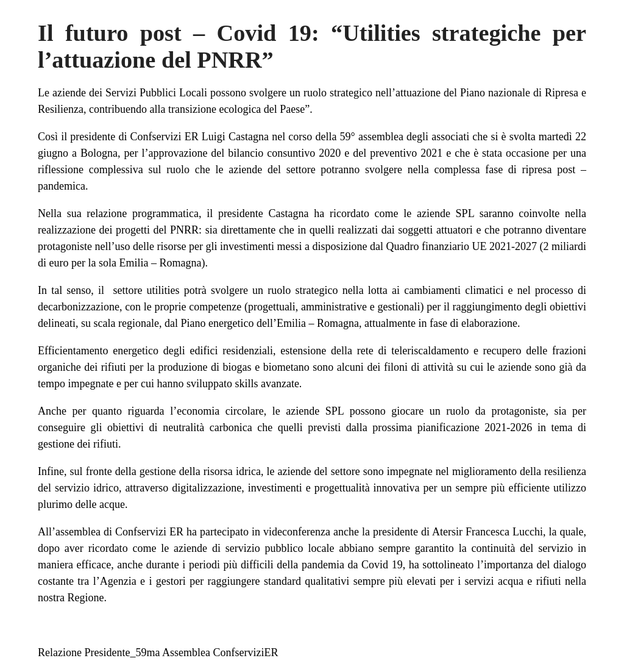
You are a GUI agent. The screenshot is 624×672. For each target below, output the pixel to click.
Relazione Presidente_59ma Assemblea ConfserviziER (158, 652)
